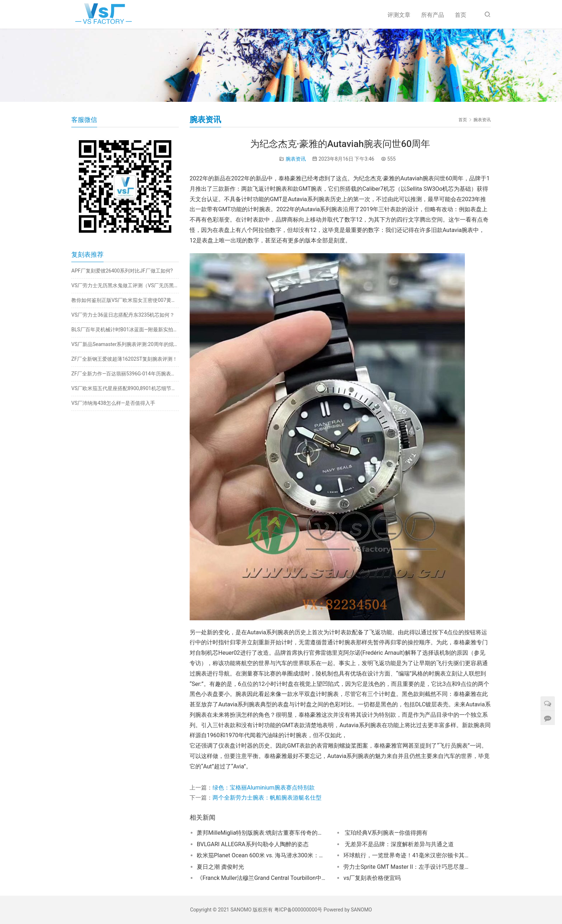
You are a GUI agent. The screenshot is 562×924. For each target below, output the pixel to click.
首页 (461, 15)
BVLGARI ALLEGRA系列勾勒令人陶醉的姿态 (253, 844)
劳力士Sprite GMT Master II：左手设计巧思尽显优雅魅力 (408, 867)
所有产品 (433, 15)
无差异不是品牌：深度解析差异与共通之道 (399, 844)
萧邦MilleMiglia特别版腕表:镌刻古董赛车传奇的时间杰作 (261, 833)
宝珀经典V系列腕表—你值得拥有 (385, 833)
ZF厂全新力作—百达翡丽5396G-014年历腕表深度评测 (125, 374)
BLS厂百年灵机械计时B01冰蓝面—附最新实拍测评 (125, 330)
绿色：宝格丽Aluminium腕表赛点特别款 (264, 788)
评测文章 (399, 15)
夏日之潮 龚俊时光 (220, 867)
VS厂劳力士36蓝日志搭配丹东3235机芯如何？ (123, 315)
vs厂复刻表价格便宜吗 (372, 878)
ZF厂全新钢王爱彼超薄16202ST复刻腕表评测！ (124, 359)
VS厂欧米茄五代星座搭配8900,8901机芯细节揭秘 (125, 388)
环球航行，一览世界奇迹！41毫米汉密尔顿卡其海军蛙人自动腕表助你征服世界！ (408, 855)
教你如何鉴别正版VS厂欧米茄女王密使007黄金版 (125, 300)
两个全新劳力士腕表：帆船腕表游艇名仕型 (267, 798)
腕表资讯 (296, 159)
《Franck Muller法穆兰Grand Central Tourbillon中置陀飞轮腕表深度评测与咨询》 (261, 878)
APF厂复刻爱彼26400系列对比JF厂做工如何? (122, 271)
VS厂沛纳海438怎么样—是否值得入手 (113, 403)
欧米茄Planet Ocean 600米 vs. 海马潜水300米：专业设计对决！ (261, 855)
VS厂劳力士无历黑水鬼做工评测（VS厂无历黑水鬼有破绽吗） (125, 285)
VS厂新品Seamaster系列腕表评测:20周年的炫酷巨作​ (125, 344)
